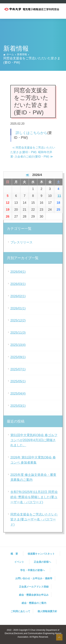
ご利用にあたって (20, 611)
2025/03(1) (18, 406)
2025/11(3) (18, 333)
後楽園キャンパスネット (42, 554)
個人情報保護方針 (47, 611)
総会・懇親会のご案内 (34, 603)
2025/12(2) (18, 320)
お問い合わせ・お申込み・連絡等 (34, 578)
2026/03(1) (18, 284)
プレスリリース (21, 242)
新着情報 (22, 54)
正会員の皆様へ (44, 562)
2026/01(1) (18, 308)
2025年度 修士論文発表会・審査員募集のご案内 (33, 477)
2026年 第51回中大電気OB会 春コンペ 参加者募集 (33, 460)
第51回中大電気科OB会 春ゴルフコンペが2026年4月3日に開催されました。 (34, 440)
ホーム (10, 54)
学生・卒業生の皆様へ (34, 570)
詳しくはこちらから (32, 133)
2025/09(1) (18, 357)
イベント (20, 562)
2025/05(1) (18, 381)
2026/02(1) (18, 296)
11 (59, 196)
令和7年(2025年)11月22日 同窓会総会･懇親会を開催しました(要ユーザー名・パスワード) (34, 497)
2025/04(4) (18, 394)
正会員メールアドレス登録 (34, 587)
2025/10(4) (18, 345)
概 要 (15, 554)
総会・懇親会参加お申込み (34, 595)
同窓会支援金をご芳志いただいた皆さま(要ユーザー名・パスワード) (34, 520)
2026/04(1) (18, 272)
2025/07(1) (18, 369)
